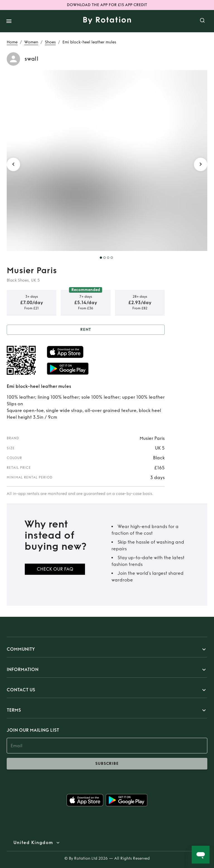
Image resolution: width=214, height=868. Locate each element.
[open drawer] (9, 21)
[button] (107, 649)
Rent (86, 330)
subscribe (107, 764)
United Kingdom (33, 843)
